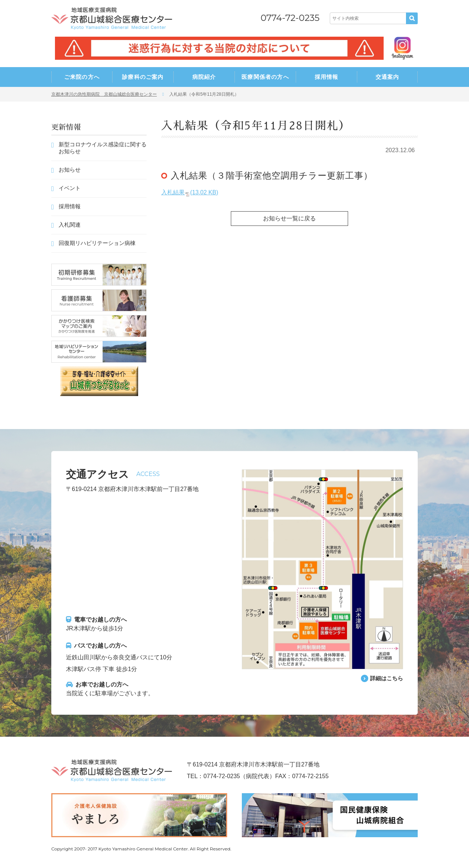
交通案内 (387, 77)
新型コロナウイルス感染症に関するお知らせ (103, 148)
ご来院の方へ (82, 77)
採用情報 (327, 77)
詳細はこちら (385, 678)
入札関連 (70, 225)
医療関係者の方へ (265, 77)
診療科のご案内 (143, 77)
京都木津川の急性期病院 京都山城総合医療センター (104, 94)
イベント (70, 188)
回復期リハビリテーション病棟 (97, 243)
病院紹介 (204, 77)
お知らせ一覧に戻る (289, 218)
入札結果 (190, 192)
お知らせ (70, 170)
